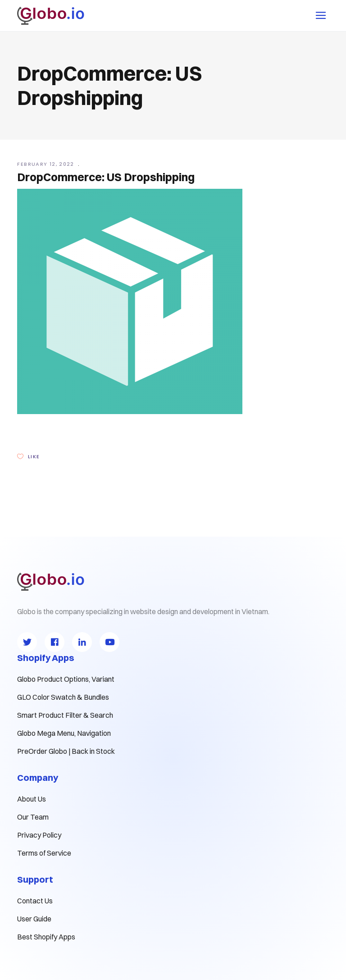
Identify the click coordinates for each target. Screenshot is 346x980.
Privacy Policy (39, 835)
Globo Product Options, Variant (66, 679)
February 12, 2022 (47, 164)
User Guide (34, 919)
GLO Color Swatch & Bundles (63, 697)
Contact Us (35, 901)
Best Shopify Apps (46, 937)
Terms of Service (44, 853)
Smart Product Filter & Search (65, 715)
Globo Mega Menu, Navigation (64, 733)
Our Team (33, 817)
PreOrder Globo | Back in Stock (66, 751)
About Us (32, 799)
